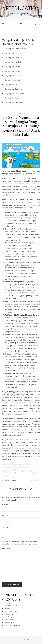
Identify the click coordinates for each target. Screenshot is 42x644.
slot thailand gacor (12, 611)
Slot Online (16, 67)
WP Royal (29, 640)
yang (5, 475)
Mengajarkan (8, 472)
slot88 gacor (9, 620)
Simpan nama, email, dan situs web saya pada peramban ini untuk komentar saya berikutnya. (20, 542)
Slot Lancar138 (17, 102)
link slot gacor (10, 617)
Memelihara (24, 469)
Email (5, 516)
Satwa (24, 472)
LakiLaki (6, 469)
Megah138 (16, 80)
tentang (32, 472)
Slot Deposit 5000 (19, 75)
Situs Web (6, 527)
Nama (5, 505)
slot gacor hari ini (11, 606)
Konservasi (26, 466)
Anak (10, 466)
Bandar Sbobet (17, 62)
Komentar (6, 548)
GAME (21, 113)
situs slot (8, 603)
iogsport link (9, 614)
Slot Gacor (16, 84)
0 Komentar (36, 480)
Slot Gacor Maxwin (19, 49)
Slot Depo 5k (16, 53)
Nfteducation (21, 8)
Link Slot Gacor (17, 89)
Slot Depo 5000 (18, 93)
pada (17, 472)
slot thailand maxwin (12, 625)
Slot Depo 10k (17, 58)
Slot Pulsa (15, 98)
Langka (14, 469)
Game (17, 466)
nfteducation (11, 480)
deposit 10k (9, 622)
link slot (7, 609)
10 (4, 466)
